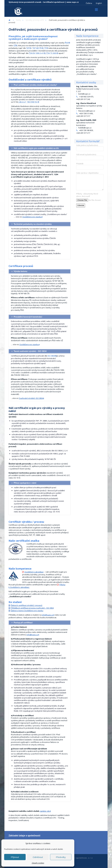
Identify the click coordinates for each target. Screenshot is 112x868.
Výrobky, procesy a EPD (35, 20)
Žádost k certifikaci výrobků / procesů (27, 605)
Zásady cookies (38, 863)
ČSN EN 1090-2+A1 (36, 53)
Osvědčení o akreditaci (34, 572)
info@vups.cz (48, 615)
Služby (19, 20)
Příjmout (15, 857)
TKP (28, 48)
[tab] (40, 85)
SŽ (14, 45)
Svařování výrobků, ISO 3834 (31, 398)
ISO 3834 (51, 356)
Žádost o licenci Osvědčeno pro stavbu (27, 611)
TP (45, 48)
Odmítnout (38, 857)
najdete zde (45, 811)
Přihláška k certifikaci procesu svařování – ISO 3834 (32, 608)
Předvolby (61, 857)
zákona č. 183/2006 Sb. (28, 102)
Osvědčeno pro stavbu (32, 217)
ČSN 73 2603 (51, 53)
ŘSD (67, 43)
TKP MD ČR (37, 48)
